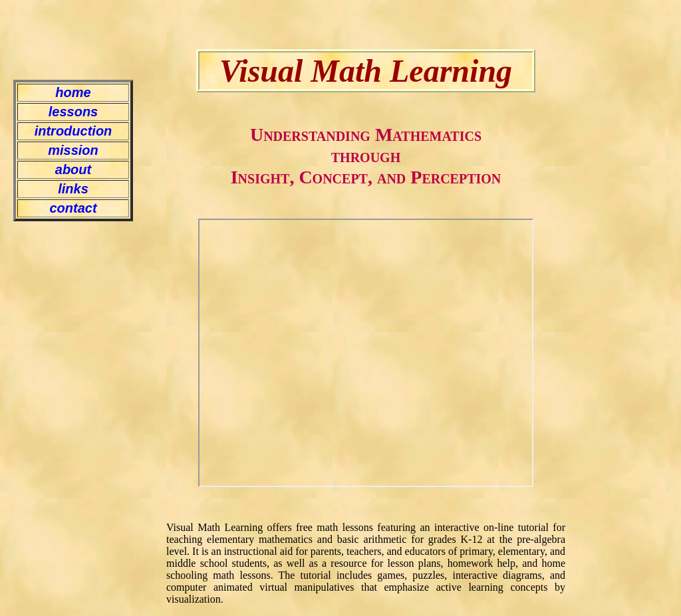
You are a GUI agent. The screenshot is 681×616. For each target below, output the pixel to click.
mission (73, 150)
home (73, 92)
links (73, 189)
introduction (73, 131)
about (73, 169)
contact (73, 208)
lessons (73, 112)
